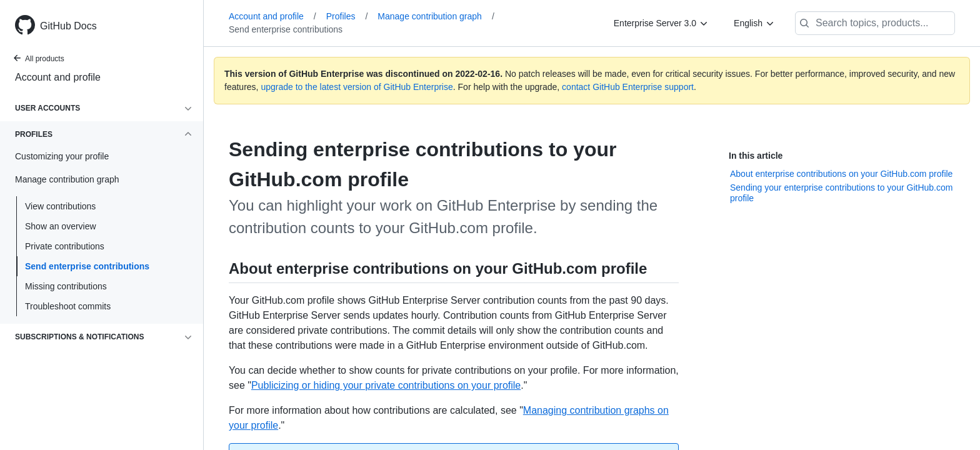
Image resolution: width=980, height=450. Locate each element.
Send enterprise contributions (87, 266)
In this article (756, 156)
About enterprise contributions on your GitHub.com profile (841, 174)
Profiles (347, 16)
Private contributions (65, 246)
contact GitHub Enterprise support (628, 87)
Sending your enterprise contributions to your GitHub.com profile (841, 193)
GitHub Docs (68, 26)
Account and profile (58, 77)
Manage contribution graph (436, 16)
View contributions (60, 206)
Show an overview (61, 226)
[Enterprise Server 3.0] (661, 23)
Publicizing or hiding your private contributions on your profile (386, 385)
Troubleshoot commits (68, 306)
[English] (754, 23)
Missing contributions (66, 286)
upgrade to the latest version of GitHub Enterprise (357, 87)
